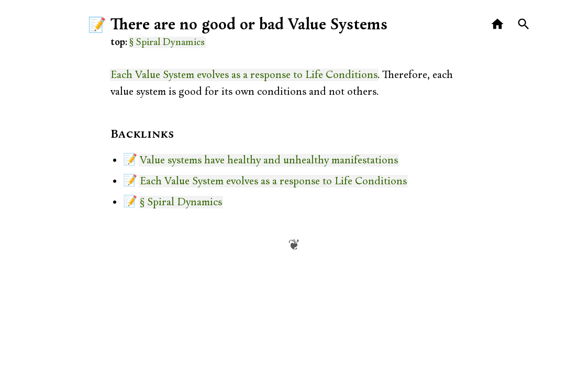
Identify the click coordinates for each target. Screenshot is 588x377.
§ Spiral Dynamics (167, 42)
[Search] (524, 24)
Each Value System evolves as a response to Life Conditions (244, 75)
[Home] (498, 24)
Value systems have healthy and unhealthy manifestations (269, 160)
